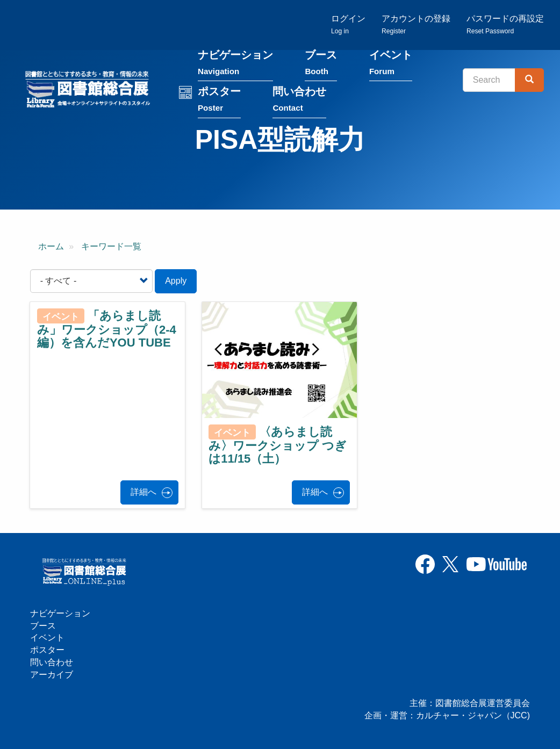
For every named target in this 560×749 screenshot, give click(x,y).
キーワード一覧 (111, 246)
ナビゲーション (235, 64)
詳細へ (143, 492)
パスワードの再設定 (505, 24)
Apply (176, 281)
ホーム (51, 246)
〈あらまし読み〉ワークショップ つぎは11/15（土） (278, 445)
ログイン (348, 24)
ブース (321, 64)
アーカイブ (52, 675)
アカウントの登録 (416, 24)
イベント (391, 64)
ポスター (219, 100)
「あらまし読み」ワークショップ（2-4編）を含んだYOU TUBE (107, 329)
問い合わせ (299, 100)
